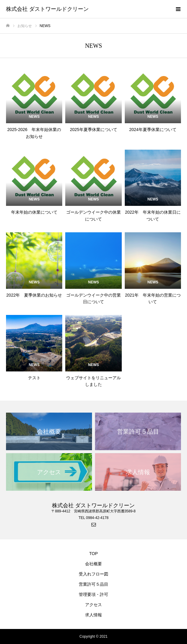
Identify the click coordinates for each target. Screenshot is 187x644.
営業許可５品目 (93, 584)
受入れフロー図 (93, 574)
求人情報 (93, 615)
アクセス (93, 605)
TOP (94, 554)
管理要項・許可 (93, 594)
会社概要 (93, 564)
